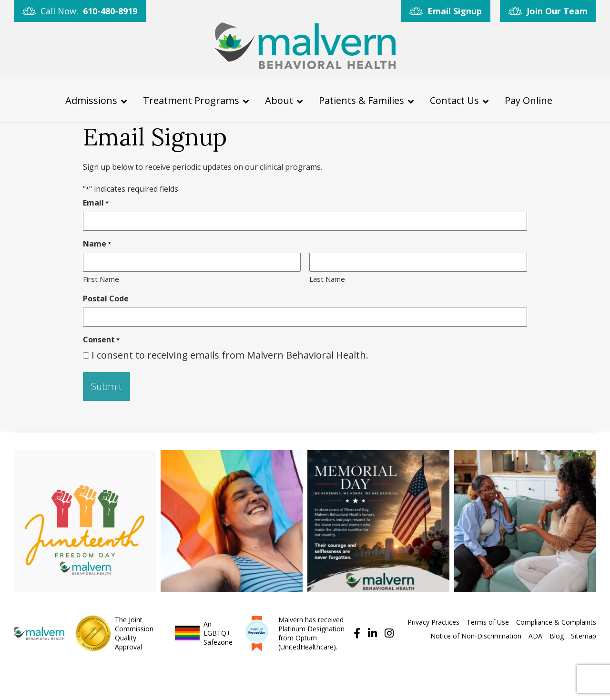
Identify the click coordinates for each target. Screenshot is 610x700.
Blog (557, 636)
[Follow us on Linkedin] (371, 633)
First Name (101, 278)
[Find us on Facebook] (356, 633)
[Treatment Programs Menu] (246, 100)
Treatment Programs (191, 100)
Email (96, 202)
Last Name (327, 278)
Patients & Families (361, 100)
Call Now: (89, 11)
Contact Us (454, 100)
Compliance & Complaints (556, 622)
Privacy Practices (433, 622)
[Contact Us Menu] (486, 100)
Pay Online (529, 100)
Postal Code (106, 298)
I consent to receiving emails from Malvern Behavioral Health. (230, 355)
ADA (535, 636)
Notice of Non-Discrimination (476, 636)
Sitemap (584, 636)
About (279, 100)
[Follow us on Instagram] (386, 633)
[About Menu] (300, 100)
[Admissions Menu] (124, 100)
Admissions (91, 100)
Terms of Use (488, 622)
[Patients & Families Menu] (411, 100)
